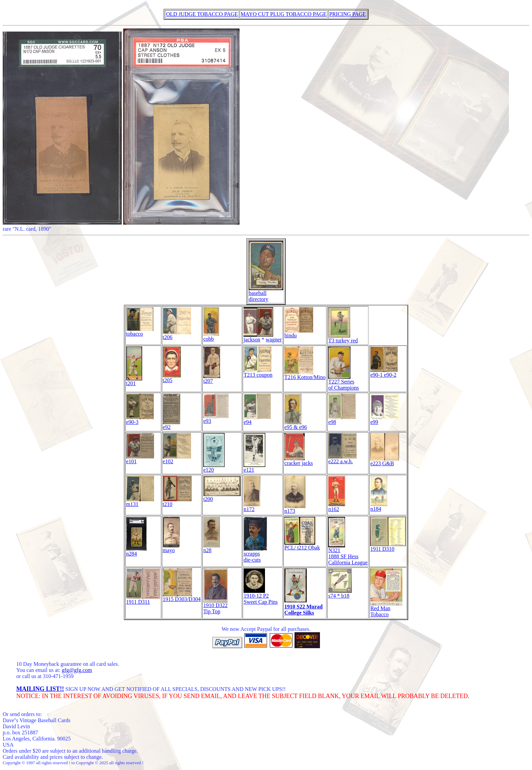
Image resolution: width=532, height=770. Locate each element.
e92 (172, 425)
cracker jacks (299, 461)
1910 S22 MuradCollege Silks (303, 610)
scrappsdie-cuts (255, 554)
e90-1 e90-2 (384, 372)
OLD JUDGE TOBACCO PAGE (202, 14)
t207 (212, 379)
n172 (252, 507)
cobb (211, 336)
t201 (134, 381)
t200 (222, 497)
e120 (214, 467)
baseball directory (266, 294)
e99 (385, 420)
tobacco (140, 331)
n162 (337, 507)
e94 (257, 420)
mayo (171, 548)
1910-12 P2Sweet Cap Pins (261, 596)
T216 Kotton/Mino (305, 375)
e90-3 (140, 420)
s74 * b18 (340, 593)
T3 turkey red (343, 338)
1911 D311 (143, 599)
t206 (177, 335)
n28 (212, 548)
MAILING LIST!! (40, 689)
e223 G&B (385, 461)
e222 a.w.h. (342, 459)
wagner (274, 340)
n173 (295, 509)
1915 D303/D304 (182, 597)
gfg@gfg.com (77, 670)
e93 (216, 419)
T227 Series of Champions (343, 382)
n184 (379, 506)
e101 (140, 459)
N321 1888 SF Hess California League (348, 554)
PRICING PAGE (347, 14)
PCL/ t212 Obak (302, 545)
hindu (299, 333)
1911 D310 (388, 547)
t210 (177, 502)
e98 (342, 420)
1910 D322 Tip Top (215, 606)
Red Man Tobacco (386, 609)
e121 (254, 467)
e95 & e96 (296, 425)
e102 (177, 459)
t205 (172, 378)
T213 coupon (258, 372)
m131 (140, 502)
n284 (136, 551)
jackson (258, 337)
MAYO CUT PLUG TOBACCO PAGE (283, 14)
